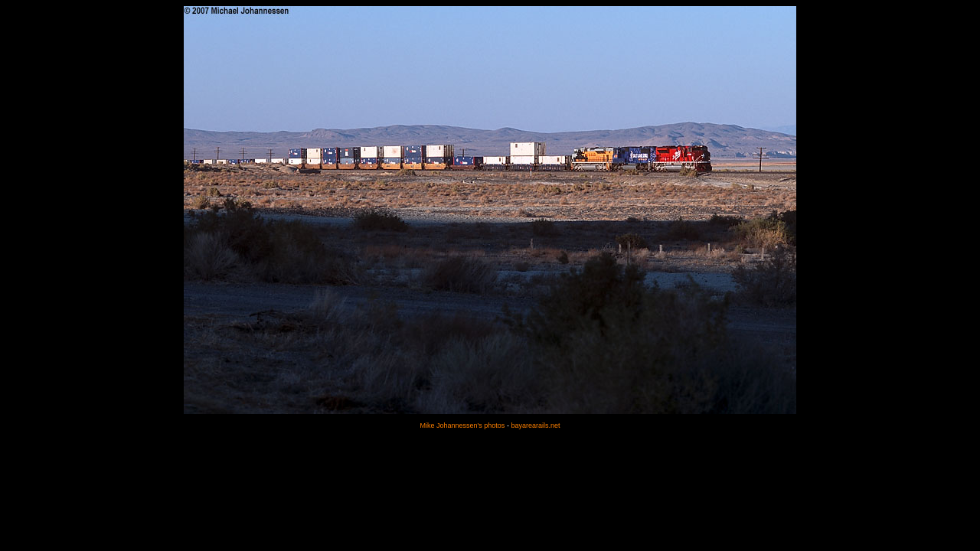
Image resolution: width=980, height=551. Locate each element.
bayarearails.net (535, 425)
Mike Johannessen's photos (463, 425)
